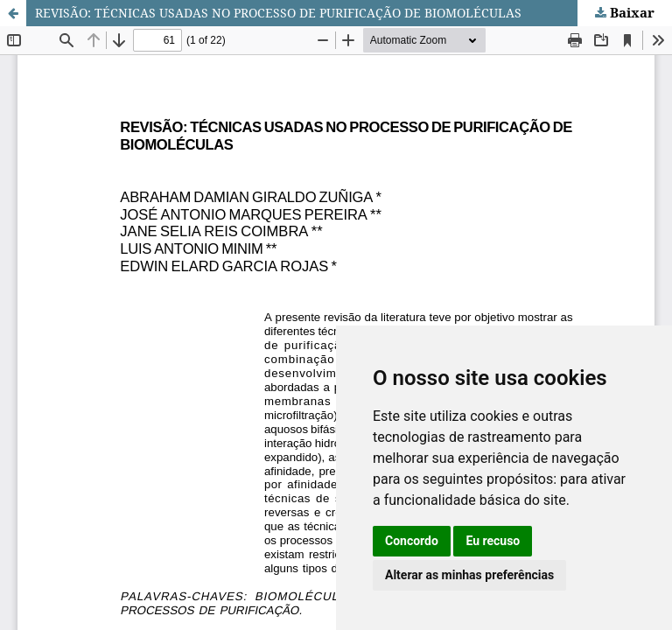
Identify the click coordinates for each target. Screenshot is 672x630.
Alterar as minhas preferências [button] (469, 575)
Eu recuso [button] (493, 541)
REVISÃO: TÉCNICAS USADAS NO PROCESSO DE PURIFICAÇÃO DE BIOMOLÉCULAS (278, 13)
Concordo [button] (412, 541)
